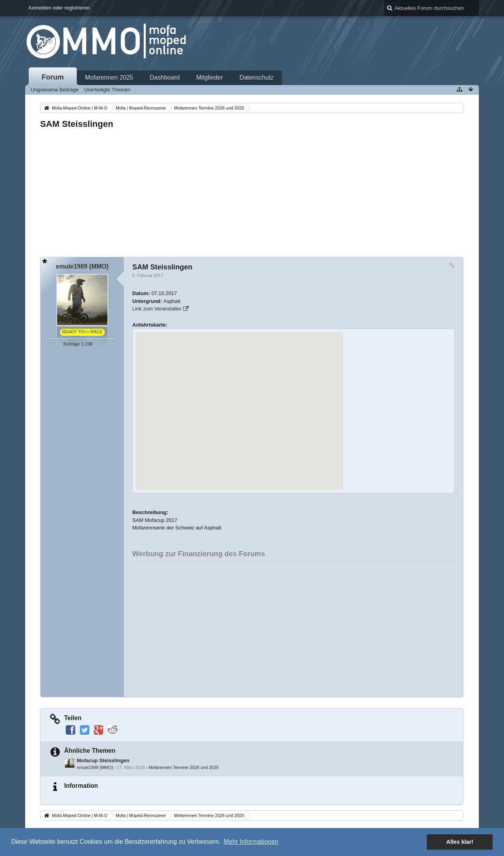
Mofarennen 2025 (109, 77)
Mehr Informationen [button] (251, 842)
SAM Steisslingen (77, 124)
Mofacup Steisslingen (103, 760)
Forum (53, 77)
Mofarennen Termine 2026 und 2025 (183, 767)
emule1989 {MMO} (95, 767)
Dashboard (165, 77)
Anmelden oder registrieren (59, 8)
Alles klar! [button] (460, 842)
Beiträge (71, 344)
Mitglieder (210, 77)
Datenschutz (257, 77)
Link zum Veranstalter (157, 309)
